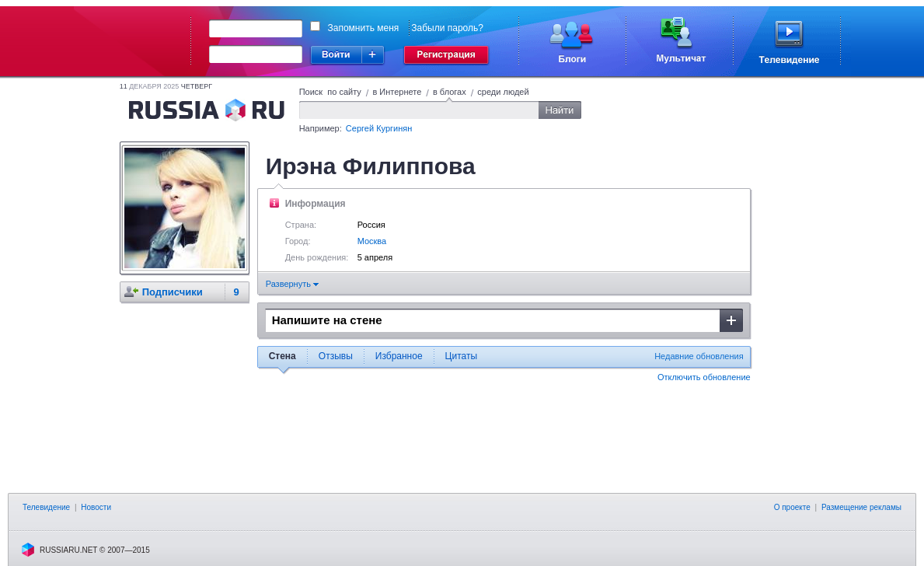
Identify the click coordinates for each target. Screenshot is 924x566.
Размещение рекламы (861, 507)
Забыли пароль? (447, 28)
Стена (282, 356)
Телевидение (46, 507)
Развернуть (292, 284)
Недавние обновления (699, 356)
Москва (372, 241)
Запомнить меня (364, 28)
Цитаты (461, 356)
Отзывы (336, 356)
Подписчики (173, 292)
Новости (96, 507)
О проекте (792, 507)
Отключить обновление (704, 377)
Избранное (399, 356)
